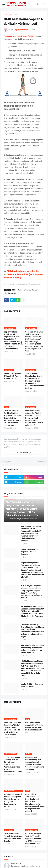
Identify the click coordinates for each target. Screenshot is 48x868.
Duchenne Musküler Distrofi (27, 290)
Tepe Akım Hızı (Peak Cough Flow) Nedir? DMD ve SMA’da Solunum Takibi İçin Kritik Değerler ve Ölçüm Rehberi (12, 729)
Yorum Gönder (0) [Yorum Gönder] (24, 452)
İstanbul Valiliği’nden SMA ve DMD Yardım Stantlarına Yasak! (12, 376)
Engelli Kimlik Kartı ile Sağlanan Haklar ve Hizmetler (30, 552)
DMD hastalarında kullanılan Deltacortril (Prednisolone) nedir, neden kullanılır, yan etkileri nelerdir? (32, 649)
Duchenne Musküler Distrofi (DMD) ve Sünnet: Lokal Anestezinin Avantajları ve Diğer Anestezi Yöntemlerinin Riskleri (13, 765)
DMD (16, 15)
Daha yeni (7, 462)
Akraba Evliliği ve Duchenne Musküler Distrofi (32, 685)
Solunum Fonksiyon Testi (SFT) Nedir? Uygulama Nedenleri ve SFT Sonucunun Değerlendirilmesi (34, 839)
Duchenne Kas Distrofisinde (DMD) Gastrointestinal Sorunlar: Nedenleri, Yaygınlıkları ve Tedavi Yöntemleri (35, 763)
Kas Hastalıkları (10, 293)
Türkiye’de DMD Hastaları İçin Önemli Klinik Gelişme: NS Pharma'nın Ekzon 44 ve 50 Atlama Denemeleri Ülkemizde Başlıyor (35, 381)
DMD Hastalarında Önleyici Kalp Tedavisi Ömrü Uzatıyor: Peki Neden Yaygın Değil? (34, 726)
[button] (4, 4)
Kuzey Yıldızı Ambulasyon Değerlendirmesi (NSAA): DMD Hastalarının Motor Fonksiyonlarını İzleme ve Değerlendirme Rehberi (35, 803)
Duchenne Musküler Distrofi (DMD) (19, 36)
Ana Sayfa (8, 15)
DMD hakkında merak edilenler (23, 271)
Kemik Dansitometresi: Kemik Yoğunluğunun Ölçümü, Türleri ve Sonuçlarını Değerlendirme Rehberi (13, 800)
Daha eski (41, 462)
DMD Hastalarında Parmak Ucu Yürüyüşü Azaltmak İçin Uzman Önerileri (13, 837)
